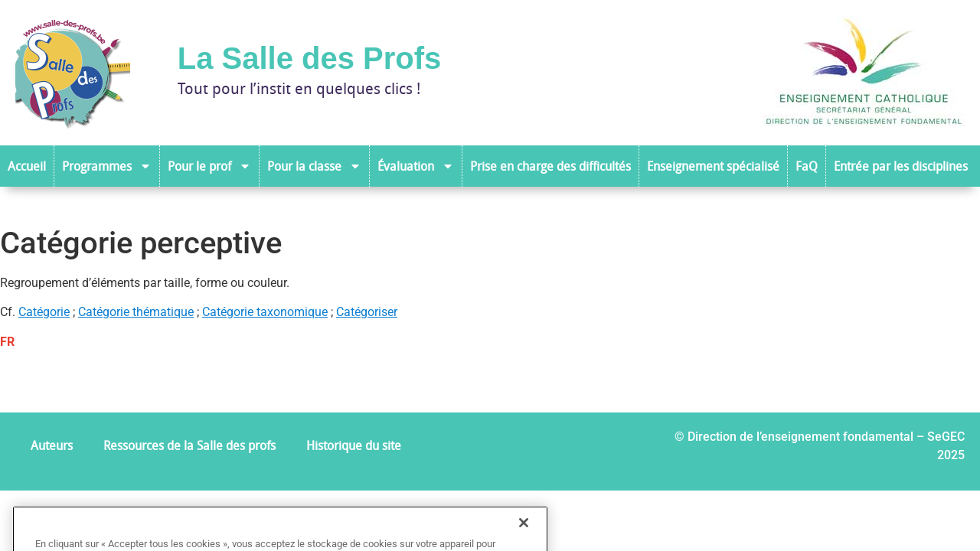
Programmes (107, 166)
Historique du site (354, 445)
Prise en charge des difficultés (550, 166)
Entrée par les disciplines (901, 166)
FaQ (807, 166)
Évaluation (416, 166)
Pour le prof (209, 166)
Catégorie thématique (136, 312)
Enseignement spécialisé (713, 166)
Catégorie (44, 312)
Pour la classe (314, 166)
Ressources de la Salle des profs (189, 445)
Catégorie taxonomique (265, 312)
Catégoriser (367, 312)
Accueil (27, 166)
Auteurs (52, 445)
